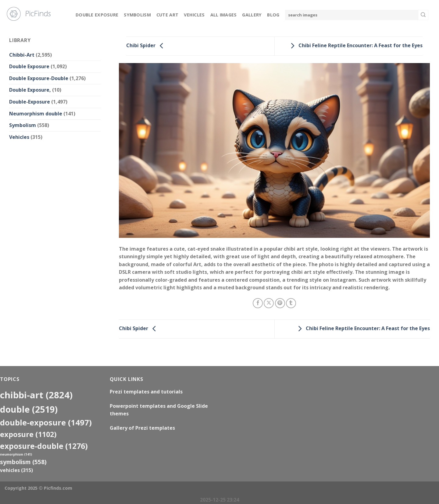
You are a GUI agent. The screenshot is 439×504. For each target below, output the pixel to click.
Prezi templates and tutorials (146, 392)
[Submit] (423, 15)
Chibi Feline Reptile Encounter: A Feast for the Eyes (355, 46)
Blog (273, 15)
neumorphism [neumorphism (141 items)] (16, 454)
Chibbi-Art (22, 55)
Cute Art (167, 15)
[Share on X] (269, 303)
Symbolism (137, 15)
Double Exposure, (30, 90)
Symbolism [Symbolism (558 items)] (23, 462)
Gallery (252, 15)
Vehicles (194, 15)
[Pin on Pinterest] (280, 303)
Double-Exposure (30, 102)
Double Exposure (97, 15)
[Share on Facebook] (258, 303)
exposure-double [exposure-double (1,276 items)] (44, 446)
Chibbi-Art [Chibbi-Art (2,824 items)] (36, 395)
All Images (224, 15)
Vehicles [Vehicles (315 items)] (16, 470)
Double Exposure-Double (39, 78)
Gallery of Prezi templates (142, 428)
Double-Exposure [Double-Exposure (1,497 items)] (46, 422)
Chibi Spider (146, 46)
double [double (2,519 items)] (29, 409)
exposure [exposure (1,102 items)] (28, 434)
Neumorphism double (36, 114)
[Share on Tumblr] (291, 303)
